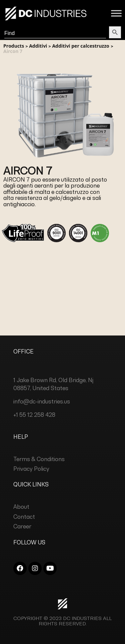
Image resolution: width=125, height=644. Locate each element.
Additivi (38, 46)
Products (14, 46)
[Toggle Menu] (116, 13)
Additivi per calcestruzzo (80, 46)
